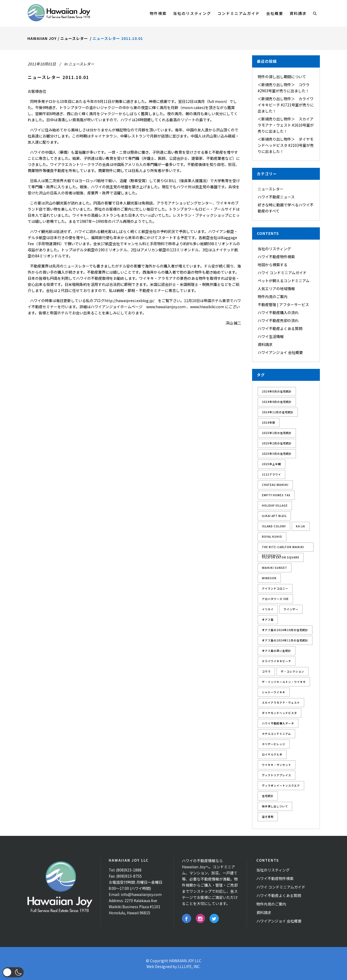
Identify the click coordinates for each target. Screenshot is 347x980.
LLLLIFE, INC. (189, 966)
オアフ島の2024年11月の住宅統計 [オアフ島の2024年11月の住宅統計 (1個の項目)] (285, 640)
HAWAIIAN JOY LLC (185, 961)
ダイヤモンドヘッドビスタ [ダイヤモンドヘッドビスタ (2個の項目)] (279, 713)
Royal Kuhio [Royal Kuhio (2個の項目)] (272, 537)
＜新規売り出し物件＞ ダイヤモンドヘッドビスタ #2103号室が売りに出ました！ (286, 145)
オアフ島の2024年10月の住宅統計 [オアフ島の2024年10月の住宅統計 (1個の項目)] (285, 630)
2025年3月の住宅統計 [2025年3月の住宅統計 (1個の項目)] (277, 454)
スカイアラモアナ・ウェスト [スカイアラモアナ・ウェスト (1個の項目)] (281, 702)
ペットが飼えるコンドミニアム (284, 281)
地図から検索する (273, 265)
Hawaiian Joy (42, 38)
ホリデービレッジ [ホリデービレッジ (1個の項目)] (274, 744)
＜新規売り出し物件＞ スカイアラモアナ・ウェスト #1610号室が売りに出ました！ (286, 125)
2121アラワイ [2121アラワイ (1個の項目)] (271, 474)
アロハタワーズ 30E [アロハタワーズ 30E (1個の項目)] (275, 599)
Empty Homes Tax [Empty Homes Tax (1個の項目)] (276, 495)
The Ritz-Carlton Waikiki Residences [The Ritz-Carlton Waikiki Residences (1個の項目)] (283, 548)
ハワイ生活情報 (271, 336)
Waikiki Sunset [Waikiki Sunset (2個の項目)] (275, 568)
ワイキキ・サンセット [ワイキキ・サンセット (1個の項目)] (277, 765)
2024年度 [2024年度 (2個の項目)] (269, 422)
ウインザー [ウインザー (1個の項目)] (291, 609)
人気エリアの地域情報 (276, 289)
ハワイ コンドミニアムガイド (282, 273)
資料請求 (265, 344)
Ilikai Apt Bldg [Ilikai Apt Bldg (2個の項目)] (274, 516)
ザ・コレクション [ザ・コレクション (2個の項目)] (292, 671)
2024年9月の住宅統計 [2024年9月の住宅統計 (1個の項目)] (277, 402)
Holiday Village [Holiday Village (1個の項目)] (275, 505)
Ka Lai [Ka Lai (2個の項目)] (301, 526)
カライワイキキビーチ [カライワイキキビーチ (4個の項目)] (277, 661)
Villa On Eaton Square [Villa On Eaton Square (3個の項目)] (281, 557)
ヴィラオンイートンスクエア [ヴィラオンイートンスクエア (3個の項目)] (281, 785)
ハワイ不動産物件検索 (276, 257)
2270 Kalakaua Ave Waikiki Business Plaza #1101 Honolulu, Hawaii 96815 (135, 907)
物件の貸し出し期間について (282, 77)
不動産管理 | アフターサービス (283, 305)
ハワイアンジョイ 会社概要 (280, 352)
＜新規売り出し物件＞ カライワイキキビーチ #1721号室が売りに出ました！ (286, 105)
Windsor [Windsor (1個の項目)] (269, 578)
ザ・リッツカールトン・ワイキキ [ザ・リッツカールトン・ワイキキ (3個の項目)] (284, 682)
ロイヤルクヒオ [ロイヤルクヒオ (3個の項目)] (272, 754)
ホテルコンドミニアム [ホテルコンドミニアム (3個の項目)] (276, 734)
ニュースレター (74, 38)
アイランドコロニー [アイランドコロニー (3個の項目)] (275, 588)
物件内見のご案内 (273, 297)
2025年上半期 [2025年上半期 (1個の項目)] (271, 464)
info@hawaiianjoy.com (141, 894)
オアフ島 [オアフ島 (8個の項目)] (268, 620)
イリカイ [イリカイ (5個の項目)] (268, 609)
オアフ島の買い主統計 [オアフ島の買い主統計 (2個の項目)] (277, 651)
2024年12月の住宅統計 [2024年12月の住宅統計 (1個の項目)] (278, 412)
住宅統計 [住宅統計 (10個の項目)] (268, 796)
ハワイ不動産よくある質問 (280, 328)
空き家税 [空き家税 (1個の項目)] (268, 817)
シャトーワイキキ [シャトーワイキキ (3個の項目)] (274, 692)
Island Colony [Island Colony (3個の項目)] (274, 526)
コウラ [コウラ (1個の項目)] (266, 671)
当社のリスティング (274, 249)
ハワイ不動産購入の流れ (278, 312)
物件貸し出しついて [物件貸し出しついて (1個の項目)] (275, 806)
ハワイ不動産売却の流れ (278, 320)
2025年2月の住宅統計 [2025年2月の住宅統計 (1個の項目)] (277, 443)
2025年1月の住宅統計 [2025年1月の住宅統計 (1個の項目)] (277, 433)
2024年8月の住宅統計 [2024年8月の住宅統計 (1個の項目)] (277, 391)
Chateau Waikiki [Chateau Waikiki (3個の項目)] (275, 485)
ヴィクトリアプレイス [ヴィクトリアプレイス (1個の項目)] (277, 775)
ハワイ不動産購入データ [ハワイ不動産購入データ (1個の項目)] (278, 723)
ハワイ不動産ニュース (276, 197)
